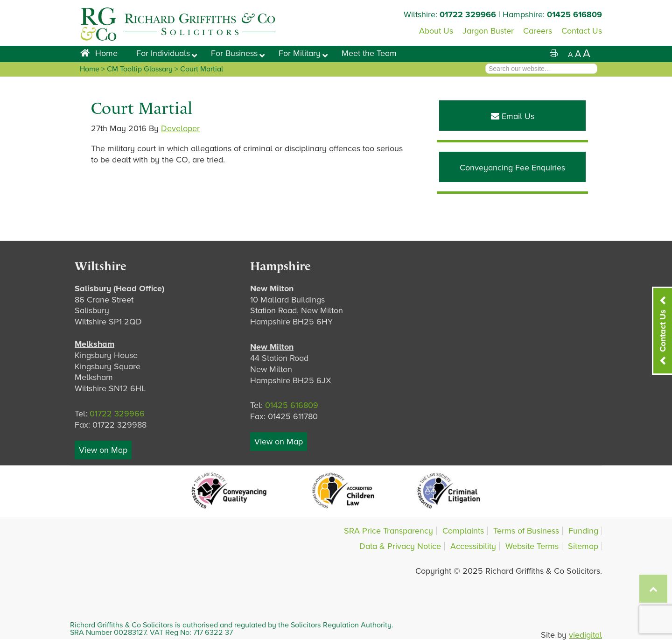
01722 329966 (468, 14)
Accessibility (473, 546)
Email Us (513, 116)
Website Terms (532, 546)
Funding (583, 531)
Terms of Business (526, 531)
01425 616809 (574, 14)
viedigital (585, 635)
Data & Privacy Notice (400, 546)
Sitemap (583, 546)
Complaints (463, 531)
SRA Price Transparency (388, 531)
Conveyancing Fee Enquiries (512, 168)
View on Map (103, 450)
